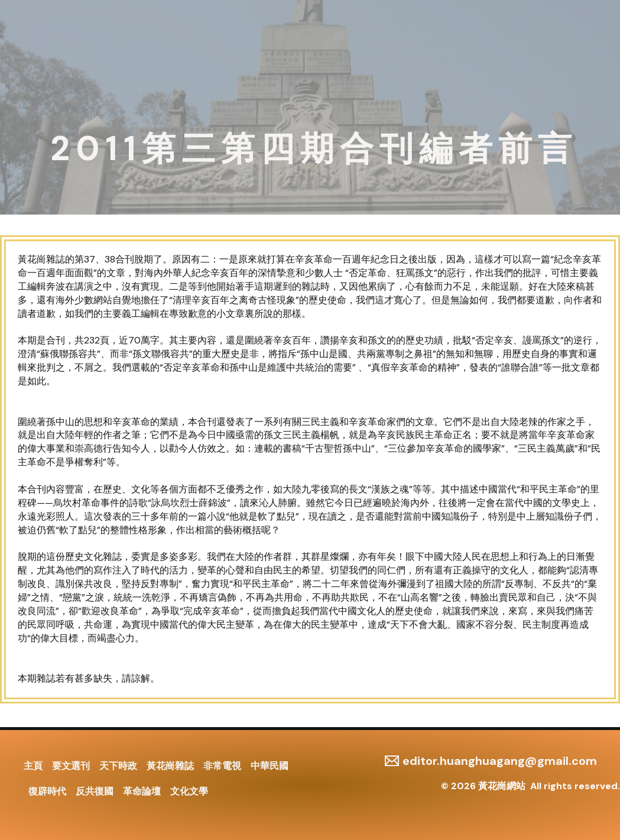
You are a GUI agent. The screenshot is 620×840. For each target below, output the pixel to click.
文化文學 (189, 791)
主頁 (33, 766)
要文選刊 (71, 766)
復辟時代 (47, 791)
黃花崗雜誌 (170, 766)
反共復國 (95, 791)
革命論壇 (142, 791)
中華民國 (270, 766)
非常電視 (222, 766)
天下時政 (118, 766)
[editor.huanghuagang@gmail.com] (491, 761)
